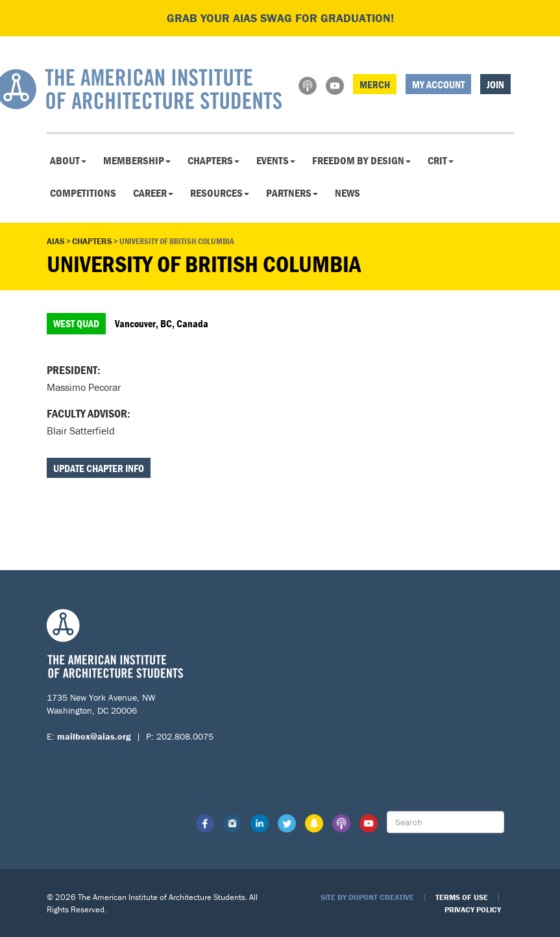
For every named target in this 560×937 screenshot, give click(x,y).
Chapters (213, 160)
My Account (438, 84)
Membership (137, 160)
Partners (292, 193)
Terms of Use (462, 897)
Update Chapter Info (99, 468)
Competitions (83, 193)
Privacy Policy (473, 909)
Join (495, 84)
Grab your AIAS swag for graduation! (280, 18)
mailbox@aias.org (94, 736)
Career (153, 193)
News (347, 193)
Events (276, 160)
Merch (375, 84)
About (68, 160)
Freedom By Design (361, 160)
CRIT (441, 160)
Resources (220, 193)
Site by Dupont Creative (367, 897)
